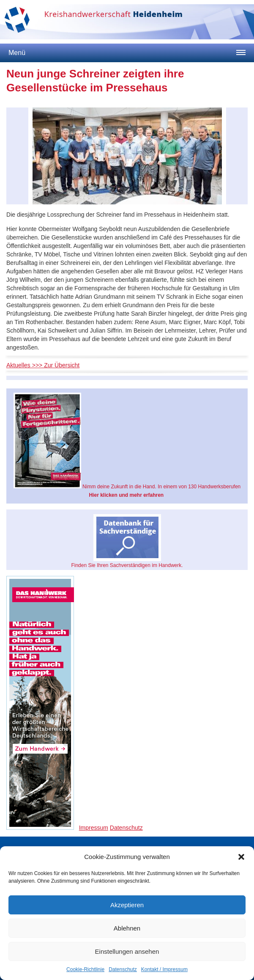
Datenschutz (123, 969)
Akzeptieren (127, 905)
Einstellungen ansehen (127, 951)
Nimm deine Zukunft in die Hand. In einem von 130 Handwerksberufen (127, 445)
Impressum (94, 828)
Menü (17, 53)
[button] (241, 857)
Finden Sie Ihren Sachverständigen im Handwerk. (127, 541)
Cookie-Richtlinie (85, 969)
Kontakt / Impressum (164, 969)
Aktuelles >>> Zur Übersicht (43, 365)
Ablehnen (127, 928)
